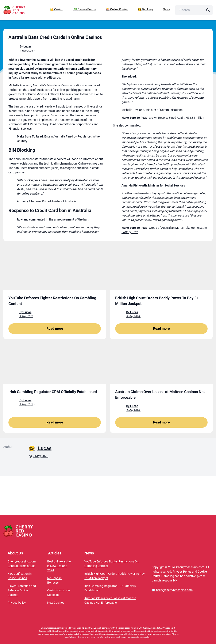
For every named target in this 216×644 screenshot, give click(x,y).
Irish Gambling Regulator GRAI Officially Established (110, 588)
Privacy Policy (17, 603)
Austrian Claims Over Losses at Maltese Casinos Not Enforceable (110, 600)
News (167, 9)
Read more (55, 329)
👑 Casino (57, 9)
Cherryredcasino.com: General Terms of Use (22, 564)
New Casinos (56, 603)
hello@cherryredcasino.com (172, 590)
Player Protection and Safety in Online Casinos (22, 590)
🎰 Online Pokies (117, 9)
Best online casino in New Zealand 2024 (59, 566)
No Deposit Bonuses (54, 580)
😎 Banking (145, 9)
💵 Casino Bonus (85, 9)
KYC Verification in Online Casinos (20, 576)
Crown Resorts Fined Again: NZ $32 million (177, 118)
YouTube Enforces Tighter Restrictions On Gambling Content (111, 564)
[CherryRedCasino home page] (22, 10)
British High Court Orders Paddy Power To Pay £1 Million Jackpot (115, 576)
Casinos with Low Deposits (59, 593)
